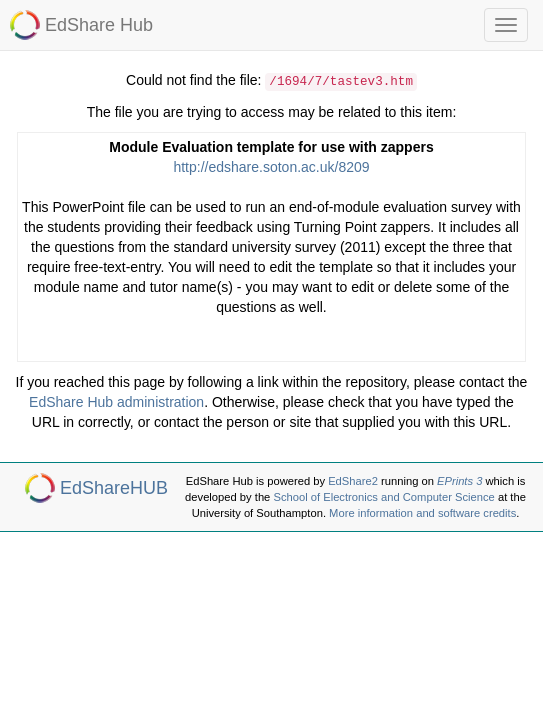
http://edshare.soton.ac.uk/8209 (271, 167)
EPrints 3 (459, 481)
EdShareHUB (114, 488)
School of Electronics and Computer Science (383, 497)
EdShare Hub (99, 25)
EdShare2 (353, 481)
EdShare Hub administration (116, 402)
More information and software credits (422, 513)
